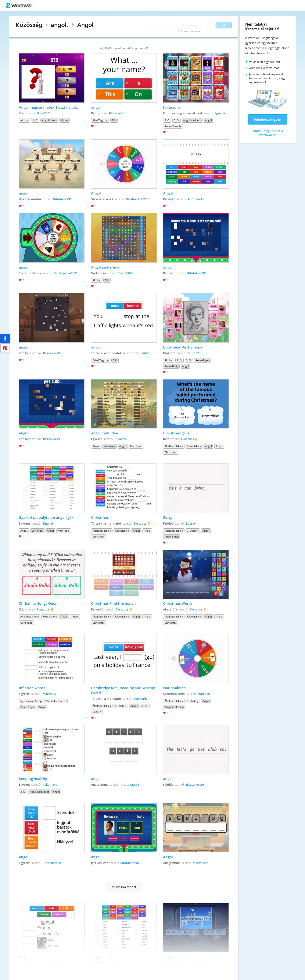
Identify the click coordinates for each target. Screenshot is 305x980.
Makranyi (49, 694)
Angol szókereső (105, 267)
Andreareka (196, 199)
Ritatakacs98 (62, 199)
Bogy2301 (44, 113)
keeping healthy (33, 779)
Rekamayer (51, 785)
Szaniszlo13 (142, 353)
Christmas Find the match (113, 603)
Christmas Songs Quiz (37, 603)
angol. (59, 25)
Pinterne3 (116, 113)
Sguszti (220, 113)
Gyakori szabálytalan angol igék (46, 517)
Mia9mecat (201, 863)
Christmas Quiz (176, 433)
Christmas (100, 517)
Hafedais (204, 694)
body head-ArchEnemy (183, 347)
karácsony (172, 107)
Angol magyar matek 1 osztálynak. (48, 107)
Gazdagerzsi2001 (138, 199)
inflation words (32, 688)
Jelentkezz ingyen (268, 119)
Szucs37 (193, 353)
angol (96, 107)
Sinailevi (121, 439)
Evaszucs (187, 439)
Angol (85, 25)
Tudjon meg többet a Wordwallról (268, 133)
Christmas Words (178, 603)
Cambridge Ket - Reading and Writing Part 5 (123, 690)
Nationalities (174, 688)
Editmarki (141, 699)
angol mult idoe (105, 433)
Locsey (191, 523)
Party (168, 517)
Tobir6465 (125, 273)
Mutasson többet (124, 887)
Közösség (29, 25)
